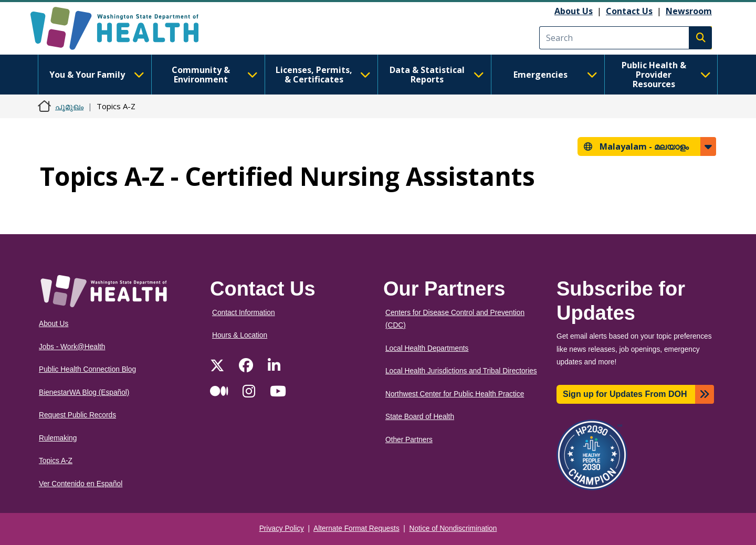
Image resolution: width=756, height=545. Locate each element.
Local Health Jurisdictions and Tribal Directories (461, 371)
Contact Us (629, 11)
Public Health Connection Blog (87, 369)
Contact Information (244, 313)
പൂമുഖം (69, 106)
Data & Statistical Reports (437, 75)
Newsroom (689, 11)
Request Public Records (77, 415)
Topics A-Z (56, 461)
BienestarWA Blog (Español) (84, 392)
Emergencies (555, 75)
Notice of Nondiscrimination (453, 528)
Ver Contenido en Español (81, 484)
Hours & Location (240, 335)
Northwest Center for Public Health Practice (455, 394)
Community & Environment (215, 75)
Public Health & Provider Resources (666, 75)
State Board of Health (420, 417)
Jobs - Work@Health (72, 347)
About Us (574, 11)
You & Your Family (97, 75)
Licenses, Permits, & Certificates (323, 75)
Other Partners (409, 440)
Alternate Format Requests (356, 528)
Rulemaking (58, 438)
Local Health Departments (427, 348)
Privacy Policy (282, 528)
